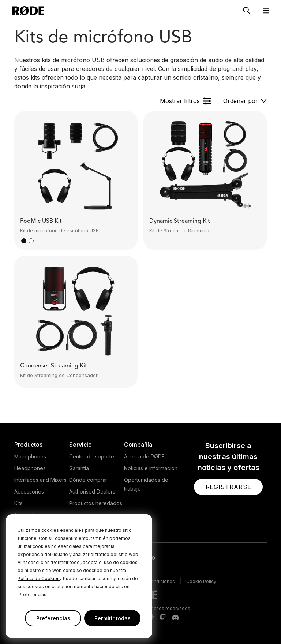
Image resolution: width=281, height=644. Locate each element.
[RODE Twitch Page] (163, 618)
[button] (266, 11)
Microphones (30, 456)
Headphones (30, 468)
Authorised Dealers (92, 491)
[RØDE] (28, 11)
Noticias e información (151, 468)
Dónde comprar (88, 480)
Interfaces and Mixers (40, 480)
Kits (18, 503)
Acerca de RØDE (144, 456)
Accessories (29, 491)
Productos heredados (96, 503)
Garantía (79, 468)
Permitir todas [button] (113, 618)
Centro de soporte (92, 456)
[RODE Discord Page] (175, 618)
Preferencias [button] (53, 618)
